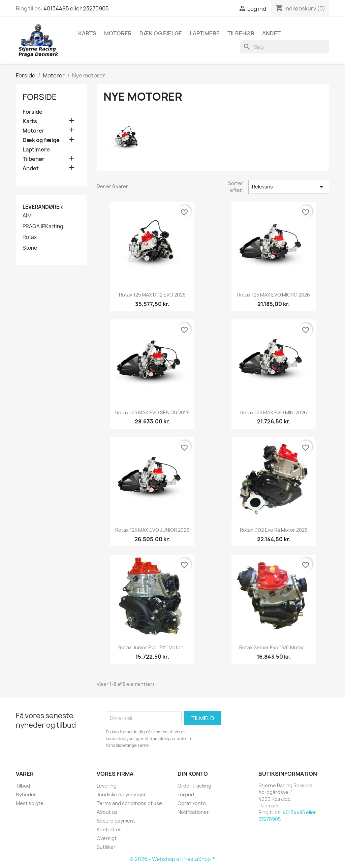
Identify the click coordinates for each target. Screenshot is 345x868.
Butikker (106, 847)
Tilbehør (241, 33)
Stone (30, 248)
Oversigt (107, 838)
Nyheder (26, 794)
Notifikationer (193, 812)
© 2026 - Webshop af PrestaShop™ (172, 859)
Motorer (118, 33)
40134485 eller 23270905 (76, 8)
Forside (40, 97)
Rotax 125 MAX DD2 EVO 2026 (152, 295)
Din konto (193, 774)
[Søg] (285, 47)
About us (107, 812)
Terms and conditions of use (129, 803)
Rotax (30, 237)
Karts (87, 33)
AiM (27, 216)
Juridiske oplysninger (121, 794)
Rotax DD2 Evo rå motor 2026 (274, 530)
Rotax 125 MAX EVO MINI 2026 (274, 412)
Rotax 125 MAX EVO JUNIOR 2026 (152, 530)
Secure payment (116, 821)
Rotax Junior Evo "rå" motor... (152, 647)
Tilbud (23, 786)
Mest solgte (30, 803)
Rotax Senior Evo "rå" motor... (274, 647)
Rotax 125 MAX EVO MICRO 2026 (274, 295)
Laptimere (205, 33)
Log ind (186, 794)
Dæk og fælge (161, 33)
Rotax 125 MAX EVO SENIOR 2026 (152, 412)
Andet (271, 33)
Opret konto (192, 803)
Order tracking (194, 786)
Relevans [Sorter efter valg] (289, 187)
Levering (107, 786)
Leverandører (43, 207)
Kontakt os (109, 829)
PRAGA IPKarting (43, 227)
